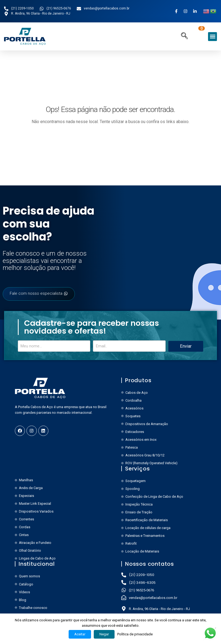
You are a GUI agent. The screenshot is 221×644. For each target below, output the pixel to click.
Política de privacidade (135, 634)
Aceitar (80, 634)
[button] (212, 37)
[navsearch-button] (184, 37)
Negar (104, 634)
